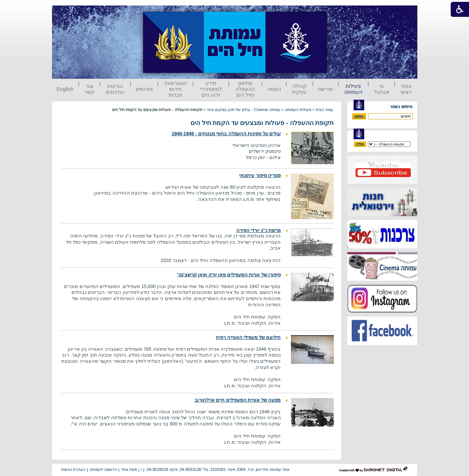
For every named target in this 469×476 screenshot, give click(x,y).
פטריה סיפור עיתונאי (260, 175)
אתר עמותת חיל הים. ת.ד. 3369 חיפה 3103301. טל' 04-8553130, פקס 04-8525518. (218, 469)
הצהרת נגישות (73, 469)
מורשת (326, 89)
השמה (274, 89)
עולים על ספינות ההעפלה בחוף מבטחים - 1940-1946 (226, 134)
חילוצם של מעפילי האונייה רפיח (248, 337)
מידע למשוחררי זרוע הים (211, 89)
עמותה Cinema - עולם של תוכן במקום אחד (243, 110)
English (65, 89)
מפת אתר (129, 469)
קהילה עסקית (299, 89)
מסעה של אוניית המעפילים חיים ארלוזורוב (238, 400)
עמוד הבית (325, 110)
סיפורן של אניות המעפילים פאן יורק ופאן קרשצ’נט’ (229, 275)
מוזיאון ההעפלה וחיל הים (245, 89)
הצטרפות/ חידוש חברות (176, 89)
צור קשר (89, 89)
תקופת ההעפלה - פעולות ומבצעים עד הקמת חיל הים (262, 123)
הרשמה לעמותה (103, 469)
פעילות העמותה (353, 89)
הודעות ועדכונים (115, 89)
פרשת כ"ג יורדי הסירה (259, 230)
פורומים (144, 89)
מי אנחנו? (381, 89)
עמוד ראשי (406, 89)
